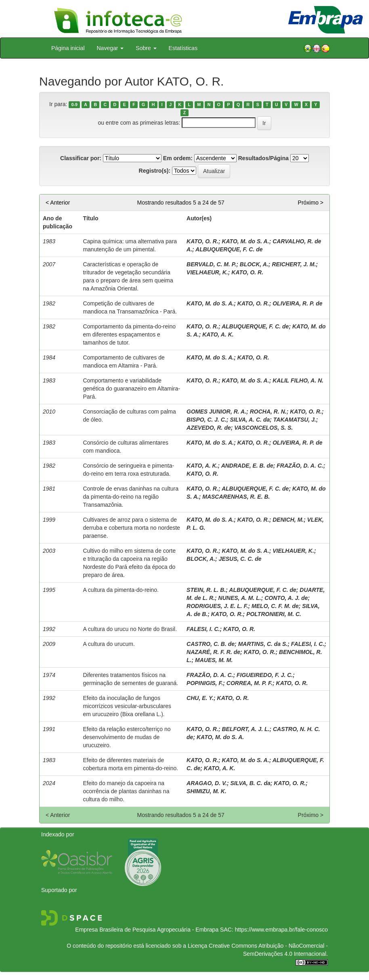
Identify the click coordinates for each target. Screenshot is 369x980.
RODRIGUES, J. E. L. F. (217, 606)
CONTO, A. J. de (286, 598)
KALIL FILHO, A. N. (298, 380)
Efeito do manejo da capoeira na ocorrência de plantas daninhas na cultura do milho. (126, 791)
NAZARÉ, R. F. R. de (213, 652)
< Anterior (58, 203)
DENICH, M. (288, 520)
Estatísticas (183, 48)
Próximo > (311, 203)
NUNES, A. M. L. (240, 598)
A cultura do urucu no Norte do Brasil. (130, 629)
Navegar (110, 48)
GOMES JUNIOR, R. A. (216, 412)
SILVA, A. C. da (250, 420)
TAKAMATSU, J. (295, 420)
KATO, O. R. (202, 241)
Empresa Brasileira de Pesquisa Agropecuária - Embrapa (147, 930)
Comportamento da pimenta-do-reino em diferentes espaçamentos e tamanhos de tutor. (129, 334)
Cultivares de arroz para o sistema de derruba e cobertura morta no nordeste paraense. (131, 528)
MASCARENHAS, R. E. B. (236, 497)
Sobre (146, 48)
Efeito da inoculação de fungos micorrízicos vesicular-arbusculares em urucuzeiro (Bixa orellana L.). (127, 706)
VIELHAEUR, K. (207, 272)
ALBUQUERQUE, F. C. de (229, 249)
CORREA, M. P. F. (249, 683)
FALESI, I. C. (203, 629)
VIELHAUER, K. (293, 551)
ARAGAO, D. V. (207, 783)
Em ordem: (178, 158)
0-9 (74, 104)
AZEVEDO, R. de (209, 428)
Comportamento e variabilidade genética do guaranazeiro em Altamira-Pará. (131, 389)
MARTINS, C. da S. (263, 644)
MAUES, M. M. (214, 660)
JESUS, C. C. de (240, 559)
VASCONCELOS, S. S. (263, 428)
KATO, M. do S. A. (245, 241)
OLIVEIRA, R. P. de (297, 303)
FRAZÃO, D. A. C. (300, 466)
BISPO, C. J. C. (207, 420)
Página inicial (68, 48)
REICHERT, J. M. (294, 264)
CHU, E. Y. (200, 698)
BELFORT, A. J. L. (245, 729)
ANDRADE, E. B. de (247, 466)
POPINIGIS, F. (205, 683)
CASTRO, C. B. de (211, 644)
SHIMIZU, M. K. (207, 791)
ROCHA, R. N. (268, 412)
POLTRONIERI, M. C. (274, 614)
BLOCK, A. (254, 264)
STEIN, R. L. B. (206, 590)
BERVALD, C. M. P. (211, 264)
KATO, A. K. (218, 334)
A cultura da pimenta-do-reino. (121, 590)
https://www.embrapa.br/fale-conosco (281, 930)
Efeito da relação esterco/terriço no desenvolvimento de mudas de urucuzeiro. (127, 737)
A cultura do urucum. (109, 644)
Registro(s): (155, 171)
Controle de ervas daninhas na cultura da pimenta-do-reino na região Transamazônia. (131, 497)
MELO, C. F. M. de (275, 606)
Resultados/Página (263, 158)
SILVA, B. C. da (250, 783)
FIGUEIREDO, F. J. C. (265, 675)
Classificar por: (81, 158)
